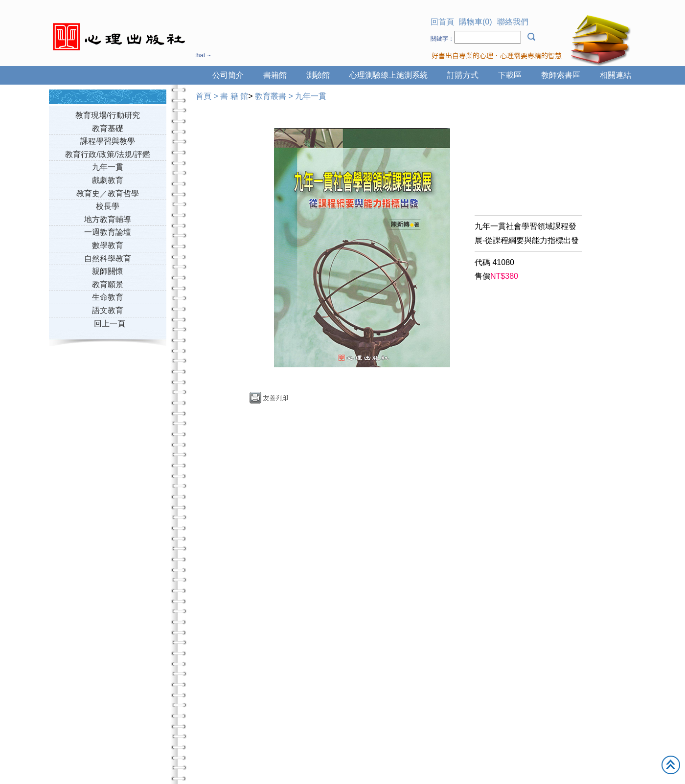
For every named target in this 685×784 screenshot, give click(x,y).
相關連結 (616, 75)
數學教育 (108, 245)
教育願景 (108, 284)
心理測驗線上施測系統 (388, 75)
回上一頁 (110, 324)
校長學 (108, 206)
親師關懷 (108, 271)
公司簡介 (228, 75)
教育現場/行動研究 (108, 115)
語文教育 (108, 310)
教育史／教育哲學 (108, 193)
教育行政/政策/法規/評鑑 (107, 154)
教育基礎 (108, 128)
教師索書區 (561, 75)
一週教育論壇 (108, 232)
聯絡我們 (513, 22)
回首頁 (442, 22)
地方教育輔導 (108, 219)
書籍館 (275, 75)
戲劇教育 (108, 180)
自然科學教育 (108, 258)
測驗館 (318, 75)
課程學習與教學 (108, 141)
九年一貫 (108, 167)
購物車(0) (476, 22)
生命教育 (108, 297)
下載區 (510, 75)
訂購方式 (463, 75)
